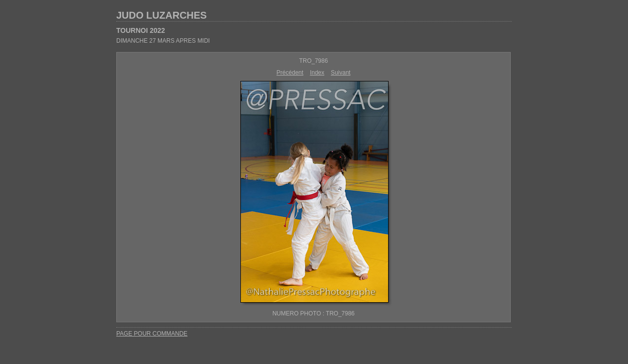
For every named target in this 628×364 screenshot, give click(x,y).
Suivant (340, 73)
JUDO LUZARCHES (161, 15)
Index (317, 73)
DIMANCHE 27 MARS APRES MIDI (163, 41)
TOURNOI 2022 (141, 30)
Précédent (290, 73)
